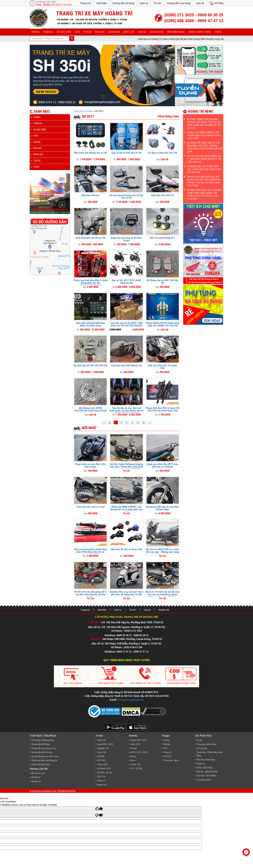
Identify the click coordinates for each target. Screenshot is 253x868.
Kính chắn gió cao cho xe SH (91, 238)
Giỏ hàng (219, 3)
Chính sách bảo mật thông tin (44, 760)
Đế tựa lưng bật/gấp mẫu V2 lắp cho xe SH (126, 197)
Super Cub (102, 785)
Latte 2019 (135, 744)
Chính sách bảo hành (41, 764)
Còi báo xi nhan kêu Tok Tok (162, 153)
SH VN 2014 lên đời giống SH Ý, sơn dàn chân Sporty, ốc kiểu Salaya (91, 594)
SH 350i (101, 756)
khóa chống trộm (200, 32)
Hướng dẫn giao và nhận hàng (45, 756)
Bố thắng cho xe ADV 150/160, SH (163, 282)
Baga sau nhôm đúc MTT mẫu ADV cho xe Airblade (163, 465)
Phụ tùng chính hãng (206, 760)
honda (36, 32)
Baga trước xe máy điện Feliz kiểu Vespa (91, 465)
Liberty (167, 740)
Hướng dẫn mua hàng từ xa (44, 748)
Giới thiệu (102, 3)
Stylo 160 (102, 740)
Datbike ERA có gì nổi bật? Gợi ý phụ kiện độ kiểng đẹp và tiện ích (126, 594)
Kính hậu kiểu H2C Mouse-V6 (126, 365)
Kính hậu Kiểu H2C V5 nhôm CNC (162, 367)
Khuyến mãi (164, 610)
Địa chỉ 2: (96, 639)
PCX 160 (101, 760)
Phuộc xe (201, 764)
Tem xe (142, 32)
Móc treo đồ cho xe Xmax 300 (126, 549)
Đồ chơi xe (36, 777)
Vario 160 (102, 752)
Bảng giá (129, 32)
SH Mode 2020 (104, 768)
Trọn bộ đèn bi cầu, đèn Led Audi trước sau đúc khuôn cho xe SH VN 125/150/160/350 (126, 411)
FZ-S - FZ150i (136, 768)
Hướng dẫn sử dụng (123, 3)
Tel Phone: (117, 631)
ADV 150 (101, 776)
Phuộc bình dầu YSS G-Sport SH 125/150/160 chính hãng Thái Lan (162, 411)
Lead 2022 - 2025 (105, 744)
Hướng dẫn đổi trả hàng (42, 752)
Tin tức (157, 3)
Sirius (133, 760)
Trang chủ (85, 3)
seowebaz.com (49, 791)
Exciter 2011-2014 (139, 740)
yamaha (48, 32)
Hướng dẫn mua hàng (179, 3)
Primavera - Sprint (172, 760)
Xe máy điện (64, 32)
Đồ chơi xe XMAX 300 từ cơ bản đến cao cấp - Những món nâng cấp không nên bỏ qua (162, 552)
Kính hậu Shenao (91, 195)
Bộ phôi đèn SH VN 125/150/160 (90, 365)
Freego (134, 748)
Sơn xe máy (202, 748)
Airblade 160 (103, 748)
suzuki (87, 32)
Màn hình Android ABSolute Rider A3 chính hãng (91, 324)
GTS (165, 748)
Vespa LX (168, 752)
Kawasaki (114, 32)
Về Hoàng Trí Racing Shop (43, 740)
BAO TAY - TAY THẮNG (206, 776)
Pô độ (199, 740)
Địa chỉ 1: (95, 622)
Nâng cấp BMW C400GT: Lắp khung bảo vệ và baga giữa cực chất (126, 509)
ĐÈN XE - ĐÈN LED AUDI (207, 772)
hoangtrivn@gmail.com (131, 700)
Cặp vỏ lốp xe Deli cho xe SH (126, 153)
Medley (167, 744)
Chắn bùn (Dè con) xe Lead (91, 507)
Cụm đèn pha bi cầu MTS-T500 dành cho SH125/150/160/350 (126, 324)
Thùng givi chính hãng (206, 744)
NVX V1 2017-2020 (139, 752)
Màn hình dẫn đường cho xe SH (91, 153)
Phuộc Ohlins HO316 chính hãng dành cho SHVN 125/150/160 (162, 324)
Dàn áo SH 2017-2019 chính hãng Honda (126, 282)
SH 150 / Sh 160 (105, 772)
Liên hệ (200, 3)
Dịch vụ (144, 3)
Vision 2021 (103, 764)
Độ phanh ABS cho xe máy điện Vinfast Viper (162, 508)
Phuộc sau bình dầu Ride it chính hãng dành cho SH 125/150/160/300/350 (91, 283)
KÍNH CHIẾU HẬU (205, 768)
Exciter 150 (135, 764)
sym (77, 32)
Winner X (101, 781)
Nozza (133, 756)
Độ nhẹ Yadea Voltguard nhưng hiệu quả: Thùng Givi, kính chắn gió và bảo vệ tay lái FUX (126, 467)
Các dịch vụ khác (204, 780)
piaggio (100, 32)
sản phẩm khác (176, 32)
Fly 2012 (167, 756)
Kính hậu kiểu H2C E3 (162, 195)
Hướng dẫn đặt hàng (40, 744)
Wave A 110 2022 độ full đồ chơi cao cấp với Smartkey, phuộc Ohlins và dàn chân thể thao (163, 594)
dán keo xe (156, 32)
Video (218, 32)
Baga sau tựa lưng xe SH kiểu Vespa (126, 239)
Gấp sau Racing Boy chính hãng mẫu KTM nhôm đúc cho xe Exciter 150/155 (90, 552)
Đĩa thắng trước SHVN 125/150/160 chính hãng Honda (90, 409)
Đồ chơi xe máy (38, 773)
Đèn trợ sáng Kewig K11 (162, 238)
